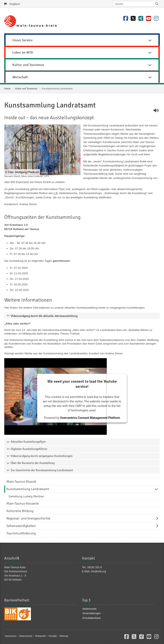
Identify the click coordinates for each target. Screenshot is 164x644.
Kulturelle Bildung (20, 511)
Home (7, 89)
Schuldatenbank (91, 618)
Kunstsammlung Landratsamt (28, 489)
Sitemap (64, 636)
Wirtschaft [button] (82, 77)
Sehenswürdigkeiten (21, 526)
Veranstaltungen (92, 613)
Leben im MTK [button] (82, 53)
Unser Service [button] (82, 40)
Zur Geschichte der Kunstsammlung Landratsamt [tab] (42, 470)
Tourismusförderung (21, 533)
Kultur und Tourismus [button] (82, 65)
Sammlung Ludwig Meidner (26, 496)
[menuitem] (82, 40)
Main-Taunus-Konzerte (23, 504)
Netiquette (40, 636)
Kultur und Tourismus (26, 89)
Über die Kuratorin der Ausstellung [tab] (33, 463)
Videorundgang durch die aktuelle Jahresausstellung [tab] (44, 316)
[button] (127, 638)
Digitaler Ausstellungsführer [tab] (29, 449)
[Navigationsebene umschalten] (157, 489)
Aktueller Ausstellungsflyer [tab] (28, 442)
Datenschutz (26, 636)
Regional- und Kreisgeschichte (28, 518)
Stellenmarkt (89, 609)
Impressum (10, 636)
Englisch (15, 4)
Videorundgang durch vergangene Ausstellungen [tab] (42, 456)
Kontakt (53, 636)
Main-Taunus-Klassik (21, 482)
